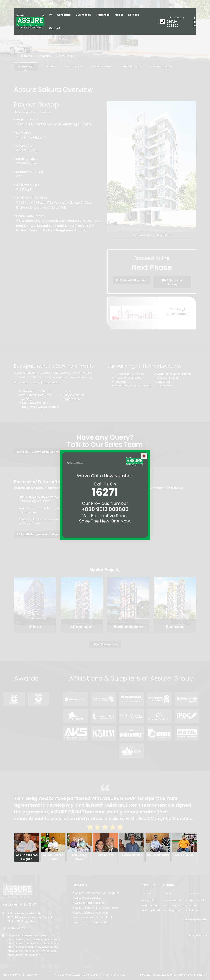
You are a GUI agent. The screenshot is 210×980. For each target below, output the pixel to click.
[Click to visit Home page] (50, 15)
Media (119, 15)
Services (134, 15)
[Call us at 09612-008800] (174, 22)
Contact (55, 28)
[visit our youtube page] (194, 22)
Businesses (83, 15)
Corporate (64, 15)
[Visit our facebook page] (194, 18)
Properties (103, 15)
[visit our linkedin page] (194, 26)
